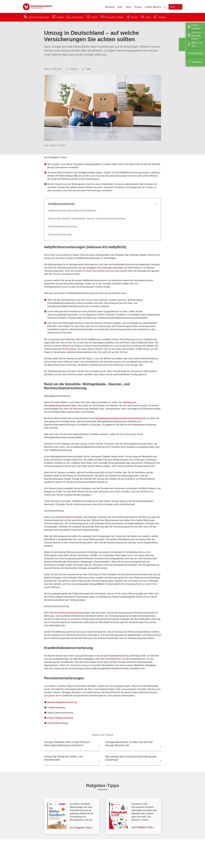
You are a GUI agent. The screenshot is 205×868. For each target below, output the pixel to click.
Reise (148, 17)
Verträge (162, 17)
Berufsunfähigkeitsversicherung (62, 702)
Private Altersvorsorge (58, 723)
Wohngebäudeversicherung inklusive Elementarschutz (121, 418)
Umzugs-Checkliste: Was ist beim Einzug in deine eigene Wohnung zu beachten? (67, 744)
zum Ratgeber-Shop (80, 828)
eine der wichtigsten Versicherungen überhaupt (100, 268)
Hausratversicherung (65, 517)
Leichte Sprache (153, 7)
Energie (134, 17)
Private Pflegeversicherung (60, 718)
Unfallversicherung (56, 708)
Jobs (120, 7)
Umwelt (94, 17)
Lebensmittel (78, 17)
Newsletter (196, 62)
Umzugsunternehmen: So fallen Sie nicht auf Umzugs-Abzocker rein (129, 744)
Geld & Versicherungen (39, 17)
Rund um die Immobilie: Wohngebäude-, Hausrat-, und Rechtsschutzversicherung (87, 219)
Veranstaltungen (195, 53)
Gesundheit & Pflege (115, 17)
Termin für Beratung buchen (196, 36)
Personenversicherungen (60, 234)
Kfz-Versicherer (69, 349)
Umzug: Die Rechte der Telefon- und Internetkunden (63, 758)
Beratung (110, 7)
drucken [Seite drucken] (73, 69)
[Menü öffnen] (175, 7)
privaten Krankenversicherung (114, 656)
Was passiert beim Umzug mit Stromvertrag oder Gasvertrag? (131, 758)
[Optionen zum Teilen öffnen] (86, 69)
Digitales (61, 17)
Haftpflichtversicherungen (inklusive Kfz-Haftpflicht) (72, 211)
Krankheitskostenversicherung (62, 226)
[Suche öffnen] (165, 7)
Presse (138, 7)
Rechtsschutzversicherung (71, 613)
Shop (128, 7)
